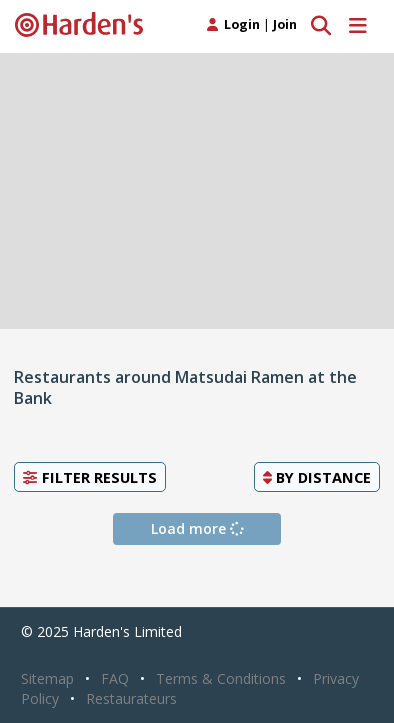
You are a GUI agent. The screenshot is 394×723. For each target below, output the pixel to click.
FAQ (115, 678)
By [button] (317, 477)
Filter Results (90, 477)
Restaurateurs (131, 698)
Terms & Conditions (221, 678)
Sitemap (47, 678)
